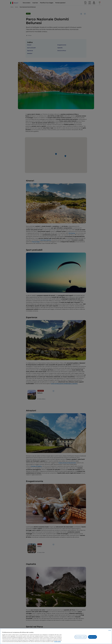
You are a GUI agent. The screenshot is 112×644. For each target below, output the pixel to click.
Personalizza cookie (81, 637)
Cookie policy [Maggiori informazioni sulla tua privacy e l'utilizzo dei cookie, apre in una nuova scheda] (57, 642)
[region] (56, 636)
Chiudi (110, 630)
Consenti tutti (92, 637)
